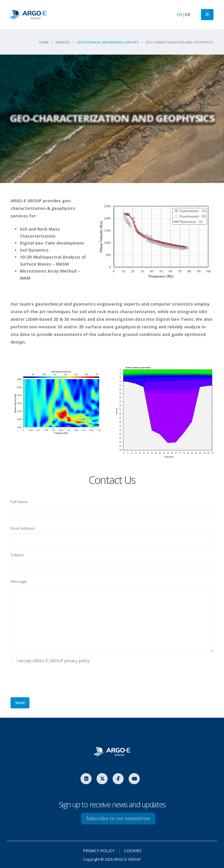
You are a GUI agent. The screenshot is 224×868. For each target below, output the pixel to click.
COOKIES (133, 851)
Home (44, 42)
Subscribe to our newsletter (126, 818)
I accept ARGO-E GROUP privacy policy (53, 661)
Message (19, 582)
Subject (17, 555)
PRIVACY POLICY (99, 851)
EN (180, 14)
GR (187, 14)
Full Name (19, 502)
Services (63, 42)
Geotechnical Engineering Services (108, 42)
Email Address (23, 528)
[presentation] (55, 681)
